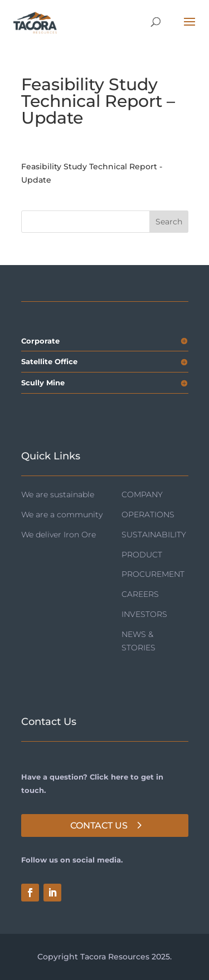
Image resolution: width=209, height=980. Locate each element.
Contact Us (99, 825)
